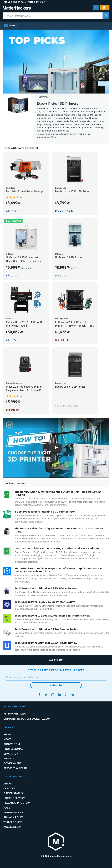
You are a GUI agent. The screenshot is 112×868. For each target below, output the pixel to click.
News (7, 739)
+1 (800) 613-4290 (15, 714)
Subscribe (56, 685)
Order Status (13, 793)
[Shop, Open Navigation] (10, 25)
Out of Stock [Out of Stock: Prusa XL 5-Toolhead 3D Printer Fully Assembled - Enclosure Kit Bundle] (13, 410)
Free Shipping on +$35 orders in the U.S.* (24, 2)
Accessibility (12, 827)
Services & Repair (16, 768)
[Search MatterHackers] (106, 16)
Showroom (12, 744)
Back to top (56, 660)
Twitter (46, 695)
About (8, 784)
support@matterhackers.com (27, 719)
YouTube (73, 695)
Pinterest (66, 695)
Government (12, 763)
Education (11, 754)
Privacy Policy (14, 817)
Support (9, 759)
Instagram (53, 695)
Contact (9, 788)
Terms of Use (13, 822)
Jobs (7, 808)
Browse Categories (21, 148)
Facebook (39, 695)
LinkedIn (59, 695)
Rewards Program (17, 803)
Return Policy (13, 812)
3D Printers (44, 97)
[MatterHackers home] (56, 842)
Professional (13, 749)
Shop (7, 734)
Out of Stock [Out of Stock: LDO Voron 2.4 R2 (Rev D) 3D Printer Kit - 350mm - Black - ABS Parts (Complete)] (62, 340)
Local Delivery (14, 798)
